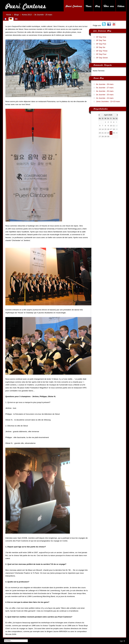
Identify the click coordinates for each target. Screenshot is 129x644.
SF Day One (101, 37)
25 (114, 133)
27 (100, 136)
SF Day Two (101, 40)
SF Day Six (101, 47)
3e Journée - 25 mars (105, 95)
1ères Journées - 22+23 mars (108, 101)
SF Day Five (101, 44)
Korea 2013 (27, 15)
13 (100, 129)
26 (117, 133)
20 (100, 133)
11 (114, 126)
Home (9, 15)
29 (105, 136)
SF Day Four (101, 54)
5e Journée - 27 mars (105, 88)
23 (108, 133)
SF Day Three (102, 51)
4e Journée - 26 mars (105, 91)
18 (114, 129)
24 (111, 133)
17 (111, 129)
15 (105, 129)
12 (117, 126)
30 (108, 136)
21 (103, 133)
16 (108, 129)
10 (111, 126)
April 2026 (108, 115)
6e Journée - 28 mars (105, 84)
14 (103, 129)
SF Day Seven (102, 58)
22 (105, 133)
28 (103, 136)
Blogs (16, 15)
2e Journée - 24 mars (105, 98)
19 (117, 129)
